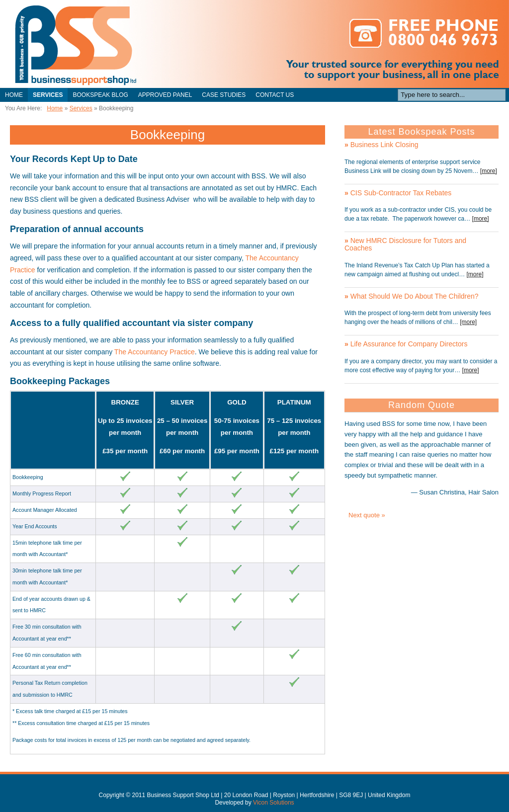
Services (48, 95)
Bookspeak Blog (100, 95)
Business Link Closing (382, 145)
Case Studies (224, 95)
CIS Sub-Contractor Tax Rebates (398, 193)
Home (14, 95)
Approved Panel (165, 95)
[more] (489, 171)
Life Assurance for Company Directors (406, 344)
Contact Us (275, 95)
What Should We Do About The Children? (412, 296)
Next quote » (367, 515)
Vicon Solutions (274, 803)
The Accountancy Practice (155, 352)
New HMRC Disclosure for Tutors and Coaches (405, 244)
